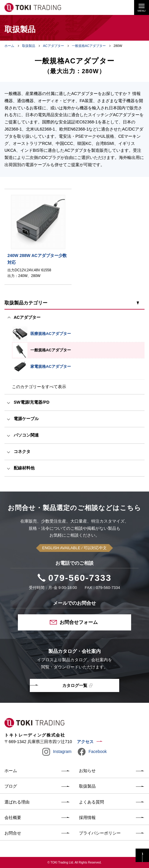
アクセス (85, 742)
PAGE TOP (142, 855)
